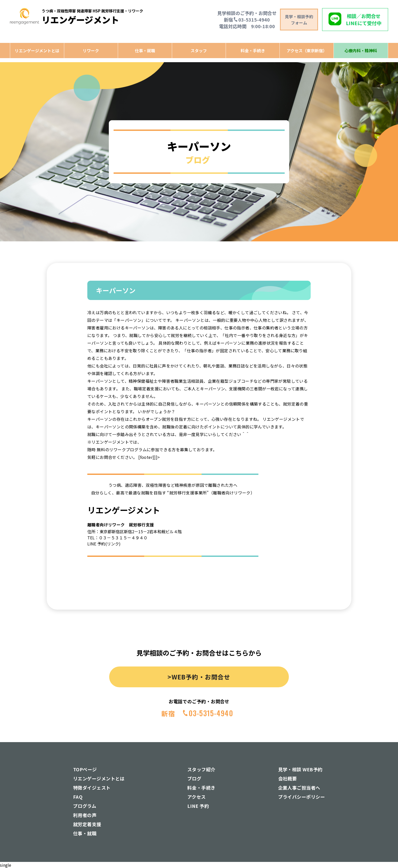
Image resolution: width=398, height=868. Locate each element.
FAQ (78, 797)
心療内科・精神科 (361, 51)
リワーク (91, 51)
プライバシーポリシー (302, 797)
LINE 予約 (198, 806)
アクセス (197, 797)
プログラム (85, 806)
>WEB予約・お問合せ (199, 677)
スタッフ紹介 (201, 769)
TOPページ (85, 769)
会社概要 (288, 778)
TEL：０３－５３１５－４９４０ (117, 538)
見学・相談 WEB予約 (300, 769)
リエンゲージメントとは (37, 51)
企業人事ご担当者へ (299, 788)
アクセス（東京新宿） (307, 51)
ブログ (194, 778)
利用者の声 (85, 815)
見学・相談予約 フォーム (299, 20)
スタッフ (199, 51)
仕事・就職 (145, 51)
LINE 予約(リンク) (104, 544)
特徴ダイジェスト (92, 788)
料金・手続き (253, 51)
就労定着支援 (87, 824)
